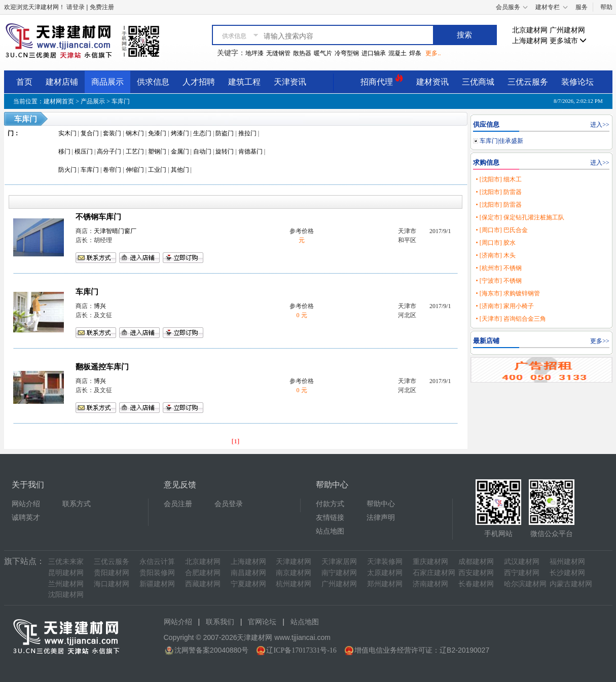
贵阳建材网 (112, 573)
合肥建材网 (203, 573)
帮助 (606, 7)
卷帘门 (112, 170)
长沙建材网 (567, 573)
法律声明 (381, 518)
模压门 (84, 151)
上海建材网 (530, 41)
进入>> (600, 125)
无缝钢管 (278, 53)
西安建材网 (476, 573)
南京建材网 (294, 573)
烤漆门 (180, 133)
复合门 (90, 133)
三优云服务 (528, 82)
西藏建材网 (203, 584)
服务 (582, 7)
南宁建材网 (339, 573)
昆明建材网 (66, 573)
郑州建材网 (385, 584)
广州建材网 (567, 30)
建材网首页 (59, 101)
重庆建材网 (430, 562)
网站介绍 (26, 504)
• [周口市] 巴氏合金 (501, 230)
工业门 (157, 170)
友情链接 (330, 518)
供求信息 (153, 82)
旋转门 (225, 151)
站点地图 (330, 531)
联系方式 (77, 504)
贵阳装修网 (157, 573)
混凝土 (397, 53)
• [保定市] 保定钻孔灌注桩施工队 (520, 217)
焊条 (415, 53)
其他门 (180, 170)
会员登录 (229, 504)
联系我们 (220, 622)
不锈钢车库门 (98, 217)
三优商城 (478, 82)
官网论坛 (262, 622)
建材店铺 (62, 82)
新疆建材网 (157, 584)
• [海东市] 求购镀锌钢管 (508, 293)
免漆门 (157, 133)
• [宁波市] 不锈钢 (498, 281)
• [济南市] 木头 (495, 255)
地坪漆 (255, 53)
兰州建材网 (66, 584)
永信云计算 (157, 562)
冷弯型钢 (347, 53)
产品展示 (93, 101)
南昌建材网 (248, 573)
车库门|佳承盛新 (501, 141)
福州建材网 (567, 562)
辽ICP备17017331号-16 (301, 650)
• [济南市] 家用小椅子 (504, 306)
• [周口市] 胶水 (495, 243)
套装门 (112, 133)
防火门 (67, 170)
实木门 (67, 133)
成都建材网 (476, 562)
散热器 (302, 53)
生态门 (202, 133)
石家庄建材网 (434, 573)
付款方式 (330, 504)
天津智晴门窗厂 (115, 231)
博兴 (100, 306)
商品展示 (107, 82)
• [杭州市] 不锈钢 (498, 268)
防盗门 (225, 133)
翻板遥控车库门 (102, 367)
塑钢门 (157, 151)
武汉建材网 (522, 562)
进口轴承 (374, 53)
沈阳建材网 (66, 595)
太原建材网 (385, 573)
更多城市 (568, 41)
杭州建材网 (294, 584)
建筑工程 (244, 82)
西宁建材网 (522, 573)
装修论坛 (577, 82)
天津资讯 (290, 82)
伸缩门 (135, 170)
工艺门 (135, 151)
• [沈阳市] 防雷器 (498, 192)
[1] (236, 441)
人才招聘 (199, 82)
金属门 (180, 151)
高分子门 (109, 151)
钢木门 (135, 133)
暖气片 (323, 53)
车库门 (121, 101)
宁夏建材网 (248, 584)
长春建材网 (476, 584)
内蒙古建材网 (571, 584)
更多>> (600, 341)
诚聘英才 (26, 518)
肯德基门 (250, 151)
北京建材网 (530, 30)
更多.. (433, 53)
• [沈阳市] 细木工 (498, 179)
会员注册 (178, 504)
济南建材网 (430, 584)
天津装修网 (385, 562)
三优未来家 (66, 562)
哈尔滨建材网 (525, 584)
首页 (24, 82)
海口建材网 (112, 584)
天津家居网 (339, 562)
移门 (64, 151)
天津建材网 (294, 562)
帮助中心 (381, 504)
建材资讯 (432, 82)
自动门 (202, 151)
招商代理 (382, 80)
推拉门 (247, 133)
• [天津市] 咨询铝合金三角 (511, 319)
